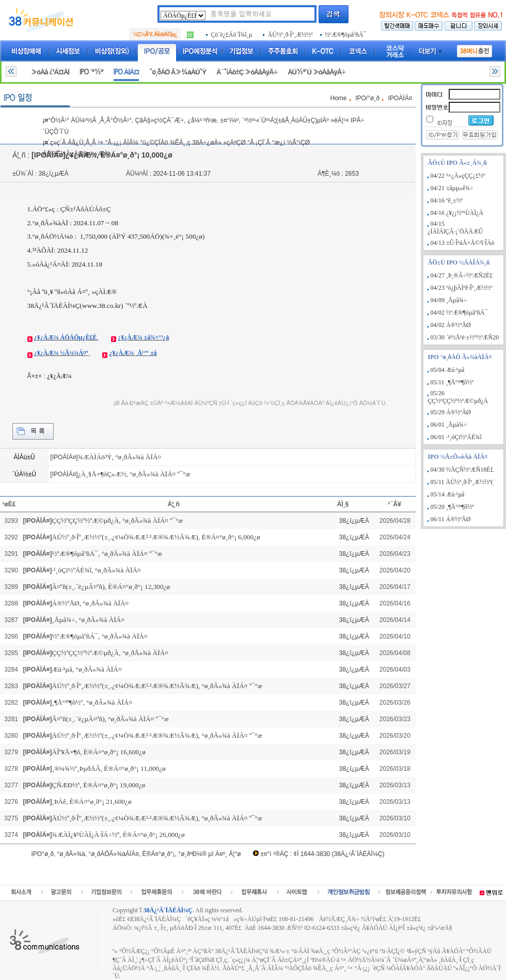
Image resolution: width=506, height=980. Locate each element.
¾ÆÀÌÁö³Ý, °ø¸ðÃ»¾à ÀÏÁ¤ (120, 457)
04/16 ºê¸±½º (447, 200)
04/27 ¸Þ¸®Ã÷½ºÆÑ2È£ (462, 275)
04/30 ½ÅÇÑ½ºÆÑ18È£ (462, 470)
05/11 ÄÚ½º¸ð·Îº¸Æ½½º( (462, 482)
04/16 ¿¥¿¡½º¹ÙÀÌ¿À (457, 213)
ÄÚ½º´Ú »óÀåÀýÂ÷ (317, 72)
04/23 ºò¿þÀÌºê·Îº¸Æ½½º (462, 288)
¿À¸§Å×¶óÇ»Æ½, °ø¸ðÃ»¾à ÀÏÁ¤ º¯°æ (134, 474)
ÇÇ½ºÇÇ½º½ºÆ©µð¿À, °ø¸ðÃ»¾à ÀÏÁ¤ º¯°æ (118, 520)
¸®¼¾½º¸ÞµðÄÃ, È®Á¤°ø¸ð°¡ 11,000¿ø (109, 768)
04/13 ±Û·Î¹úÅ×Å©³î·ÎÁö (463, 243)
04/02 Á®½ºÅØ (451, 325)
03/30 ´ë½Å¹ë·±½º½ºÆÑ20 (465, 337)
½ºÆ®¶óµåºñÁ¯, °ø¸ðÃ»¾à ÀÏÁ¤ (100, 636)
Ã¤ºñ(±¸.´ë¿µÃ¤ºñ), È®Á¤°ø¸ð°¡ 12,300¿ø (111, 587)
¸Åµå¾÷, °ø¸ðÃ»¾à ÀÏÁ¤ (89, 620)
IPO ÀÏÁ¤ (126, 72)
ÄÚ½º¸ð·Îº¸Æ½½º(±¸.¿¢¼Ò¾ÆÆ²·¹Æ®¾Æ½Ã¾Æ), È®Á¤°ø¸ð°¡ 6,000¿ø (156, 537)
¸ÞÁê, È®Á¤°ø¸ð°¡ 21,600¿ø (92, 802)
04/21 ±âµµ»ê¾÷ (452, 188)
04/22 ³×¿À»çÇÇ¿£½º (458, 176)
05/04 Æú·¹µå (448, 370)
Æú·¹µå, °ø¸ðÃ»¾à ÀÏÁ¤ (87, 669)
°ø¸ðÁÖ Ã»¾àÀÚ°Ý (178, 72)
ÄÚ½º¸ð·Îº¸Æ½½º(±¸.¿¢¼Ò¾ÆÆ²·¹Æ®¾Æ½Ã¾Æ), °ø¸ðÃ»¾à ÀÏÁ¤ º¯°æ (157, 686)
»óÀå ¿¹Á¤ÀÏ (50, 72)
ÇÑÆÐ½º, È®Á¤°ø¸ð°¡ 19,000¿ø (99, 785)
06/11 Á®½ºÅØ (451, 519)
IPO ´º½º (91, 72)
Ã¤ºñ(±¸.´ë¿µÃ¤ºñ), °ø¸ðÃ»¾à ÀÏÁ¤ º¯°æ (110, 719)
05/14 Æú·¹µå (448, 494)
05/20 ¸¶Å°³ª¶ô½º (452, 507)
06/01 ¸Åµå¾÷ (449, 425)
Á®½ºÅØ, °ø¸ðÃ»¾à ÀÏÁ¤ (91, 603)
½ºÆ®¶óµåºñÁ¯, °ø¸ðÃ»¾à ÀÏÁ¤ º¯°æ (107, 554)
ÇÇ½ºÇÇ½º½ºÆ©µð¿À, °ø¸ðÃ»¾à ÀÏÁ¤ (110, 653)
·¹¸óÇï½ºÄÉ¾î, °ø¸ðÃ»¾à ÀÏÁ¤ (97, 570)
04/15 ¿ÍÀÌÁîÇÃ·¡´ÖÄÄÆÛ (455, 228)
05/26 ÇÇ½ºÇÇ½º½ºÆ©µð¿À (458, 397)
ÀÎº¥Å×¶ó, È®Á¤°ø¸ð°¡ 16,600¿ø (99, 752)
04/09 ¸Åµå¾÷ (449, 300)
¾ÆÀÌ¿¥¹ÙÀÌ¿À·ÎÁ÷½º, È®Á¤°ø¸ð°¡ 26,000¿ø (118, 835)
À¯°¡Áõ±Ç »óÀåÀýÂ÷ (247, 72)
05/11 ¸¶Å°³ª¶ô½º (452, 382)
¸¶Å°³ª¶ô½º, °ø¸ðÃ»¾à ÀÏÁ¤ (92, 702)
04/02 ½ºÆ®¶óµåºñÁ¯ (459, 313)
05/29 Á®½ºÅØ (451, 412)
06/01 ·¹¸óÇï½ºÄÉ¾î (456, 437)
